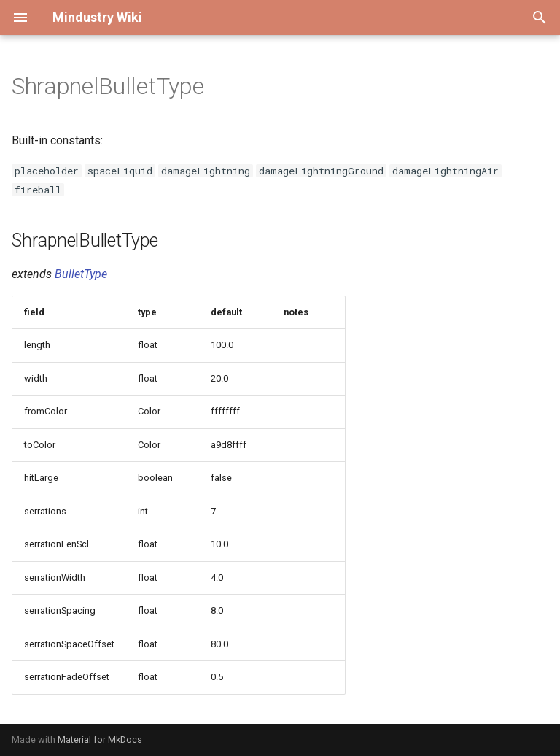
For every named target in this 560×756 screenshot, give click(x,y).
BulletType (81, 274)
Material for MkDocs (100, 740)
